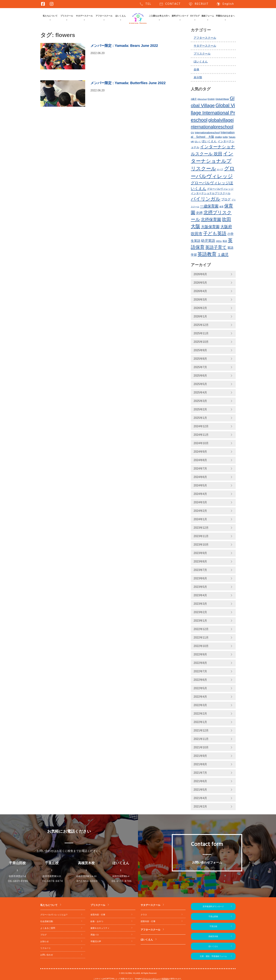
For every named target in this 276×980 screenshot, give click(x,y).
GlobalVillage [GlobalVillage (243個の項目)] (222, 99)
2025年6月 (200, 376)
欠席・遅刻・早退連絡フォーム (213, 956)
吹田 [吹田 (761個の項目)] (227, 219)
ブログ (43, 935)
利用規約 (165, 979)
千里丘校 (213, 926)
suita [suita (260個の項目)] (225, 137)
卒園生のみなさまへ (225, 16)
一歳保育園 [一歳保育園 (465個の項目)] (209, 206)
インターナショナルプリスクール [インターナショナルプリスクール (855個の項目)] (212, 161)
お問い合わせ (47, 955)
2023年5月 (200, 587)
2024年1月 (200, 519)
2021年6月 (200, 781)
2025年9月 (200, 350)
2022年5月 (200, 688)
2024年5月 (200, 485)
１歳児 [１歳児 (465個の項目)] (223, 254)
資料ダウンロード (180, 16)
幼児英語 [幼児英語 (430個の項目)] (208, 241)
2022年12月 (201, 629)
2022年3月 (200, 705)
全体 (196, 69)
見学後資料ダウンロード (213, 906)
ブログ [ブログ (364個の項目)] (226, 199)
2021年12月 (201, 730)
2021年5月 (200, 790)
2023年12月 (201, 528)
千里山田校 (213, 916)
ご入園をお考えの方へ (159, 16)
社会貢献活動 (47, 921)
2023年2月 (200, 612)
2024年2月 (200, 511)
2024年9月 (200, 452)
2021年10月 (201, 747)
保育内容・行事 (98, 915)
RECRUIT (199, 4)
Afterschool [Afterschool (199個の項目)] (202, 99)
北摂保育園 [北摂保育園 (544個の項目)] (211, 220)
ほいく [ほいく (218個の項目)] (198, 141)
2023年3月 (200, 604)
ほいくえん (121, 16)
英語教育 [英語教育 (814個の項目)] (207, 254)
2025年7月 (200, 367)
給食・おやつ (97, 921)
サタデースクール (84, 16)
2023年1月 (200, 621)
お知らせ (45, 941)
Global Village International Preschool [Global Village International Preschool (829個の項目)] (213, 113)
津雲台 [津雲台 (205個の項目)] (219, 241)
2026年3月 (200, 300)
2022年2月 (200, 714)
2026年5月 (200, 283)
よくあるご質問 (48, 928)
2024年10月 (201, 443)
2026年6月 (200, 274)
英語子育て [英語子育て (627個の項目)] (216, 247)
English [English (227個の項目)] (211, 99)
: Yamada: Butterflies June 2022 (128, 83)
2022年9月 (200, 654)
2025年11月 (201, 333)
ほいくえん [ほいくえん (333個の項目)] (209, 141)
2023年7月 (200, 570)
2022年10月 (201, 646)
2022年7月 (200, 671)
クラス (144, 915)
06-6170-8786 (122, 881)
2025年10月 (201, 342)
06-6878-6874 (53, 881)
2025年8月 (200, 359)
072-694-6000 (87, 881)
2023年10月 (201, 545)
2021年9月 (200, 756)
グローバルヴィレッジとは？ (54, 915)
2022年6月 (200, 680)
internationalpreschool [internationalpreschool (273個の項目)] (207, 133)
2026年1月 (200, 316)
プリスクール (67, 16)
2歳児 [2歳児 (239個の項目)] (194, 99)
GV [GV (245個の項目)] (192, 133)
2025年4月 (200, 392)
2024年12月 (201, 426)
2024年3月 (200, 502)
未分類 (198, 77)
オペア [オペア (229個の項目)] (220, 170)
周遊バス (95, 935)
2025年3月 (200, 401)
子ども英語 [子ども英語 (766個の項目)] (215, 233)
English (225, 4)
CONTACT (170, 4)
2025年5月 (200, 384)
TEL (145, 4)
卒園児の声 (96, 941)
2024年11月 (201, 435)
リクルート (46, 948)
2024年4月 (200, 494)
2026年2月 (200, 308)
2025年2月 (200, 409)
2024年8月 (200, 460)
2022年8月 (200, 663)
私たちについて (50, 16)
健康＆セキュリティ (100, 928)
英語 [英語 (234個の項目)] (225, 241)
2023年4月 (200, 595)
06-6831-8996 (18, 881)
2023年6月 (200, 578)
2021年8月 (200, 764)
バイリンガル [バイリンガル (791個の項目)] (206, 199)
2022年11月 (201, 638)
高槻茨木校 (213, 936)
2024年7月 (200, 469)
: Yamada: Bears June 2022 (124, 46)
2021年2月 (200, 807)
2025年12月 (201, 325)
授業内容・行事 (148, 921)
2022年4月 (200, 697)
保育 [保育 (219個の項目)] (221, 207)
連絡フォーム (208, 16)
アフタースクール (104, 16)
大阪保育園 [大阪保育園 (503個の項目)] (210, 227)
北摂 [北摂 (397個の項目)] (199, 213)
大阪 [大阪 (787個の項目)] (196, 226)
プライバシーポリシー (151, 979)
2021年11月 (201, 739)
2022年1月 (200, 722)
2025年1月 (200, 418)
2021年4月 (200, 798)
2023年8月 (200, 561)
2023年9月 (200, 553)
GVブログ (195, 16)
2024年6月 (200, 477)
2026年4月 (200, 291)
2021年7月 (200, 773)
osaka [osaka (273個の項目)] (218, 137)
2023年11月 (201, 536)
